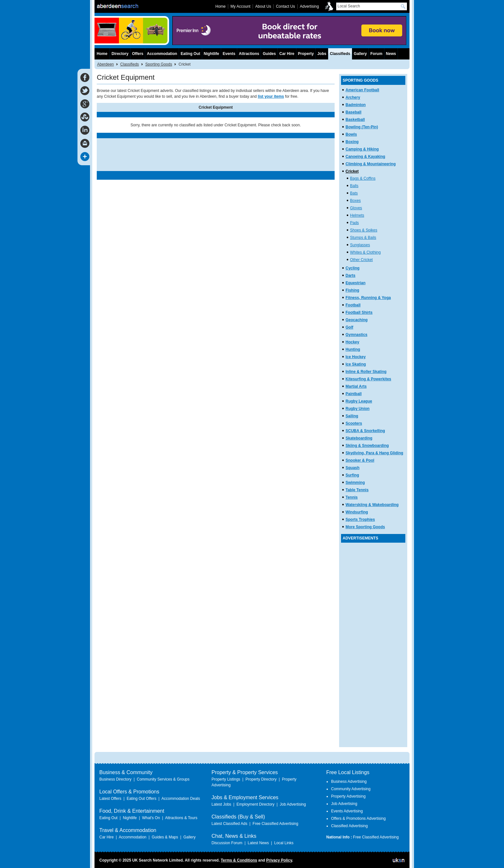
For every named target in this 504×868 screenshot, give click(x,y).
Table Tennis (357, 490)
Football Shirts (359, 312)
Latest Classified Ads (229, 824)
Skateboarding (359, 438)
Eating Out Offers (142, 799)
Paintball (354, 394)
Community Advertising (351, 789)
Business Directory (115, 779)
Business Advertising (349, 782)
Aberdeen (105, 64)
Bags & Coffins (363, 178)
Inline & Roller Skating (366, 372)
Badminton (356, 105)
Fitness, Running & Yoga (368, 298)
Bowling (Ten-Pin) (362, 127)
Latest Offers (110, 799)
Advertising (309, 6)
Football (353, 305)
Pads (354, 223)
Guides (269, 54)
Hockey (352, 342)
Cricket (352, 171)
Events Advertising (347, 811)
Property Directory (261, 779)
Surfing (352, 475)
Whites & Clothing (365, 252)
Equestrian (355, 283)
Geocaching (357, 320)
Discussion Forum (227, 843)
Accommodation (162, 54)
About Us (263, 6)
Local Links (284, 843)
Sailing (352, 416)
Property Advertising (348, 796)
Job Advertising (293, 804)
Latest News (258, 843)
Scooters (354, 423)
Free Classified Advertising (275, 824)
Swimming (355, 483)
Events (229, 54)
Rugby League (359, 401)
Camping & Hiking (362, 149)
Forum (376, 54)
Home (102, 54)
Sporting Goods (159, 64)
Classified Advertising (349, 826)
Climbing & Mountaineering (371, 164)
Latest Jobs (221, 804)
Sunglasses (360, 245)
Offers (138, 54)
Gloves (356, 208)
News (391, 54)
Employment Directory (256, 804)
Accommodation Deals (181, 799)
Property (306, 54)
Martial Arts (356, 386)
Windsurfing (357, 512)
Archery (353, 97)
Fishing (352, 290)
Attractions (249, 54)
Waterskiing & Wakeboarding (372, 505)
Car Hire (287, 54)
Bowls (351, 134)
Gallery (360, 54)
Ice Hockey (356, 357)
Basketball (355, 120)
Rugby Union (358, 409)
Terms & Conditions (239, 860)
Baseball (353, 112)
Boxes (355, 201)
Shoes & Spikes (364, 230)
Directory (120, 54)
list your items (271, 96)
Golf (349, 327)
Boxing (352, 142)
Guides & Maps (165, 837)
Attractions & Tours (181, 818)
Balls (354, 186)
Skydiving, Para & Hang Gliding (374, 453)
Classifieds (130, 64)
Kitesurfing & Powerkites (368, 379)
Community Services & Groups (163, 779)
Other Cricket (361, 260)
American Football (362, 90)
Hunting (353, 349)
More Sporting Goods (365, 527)
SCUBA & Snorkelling (365, 431)
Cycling (352, 268)
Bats (354, 193)
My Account (240, 6)
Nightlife (212, 54)
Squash (352, 468)
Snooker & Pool (360, 460)
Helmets (357, 215)
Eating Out (190, 54)
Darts (351, 276)
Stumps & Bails (363, 238)
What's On (151, 818)
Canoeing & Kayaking (365, 157)
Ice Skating (356, 364)
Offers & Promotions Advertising (358, 818)
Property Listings (226, 779)
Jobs (322, 54)
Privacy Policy (279, 860)
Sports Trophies (360, 520)
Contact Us (285, 6)
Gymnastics (356, 335)
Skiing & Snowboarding (367, 446)
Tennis (352, 497)
